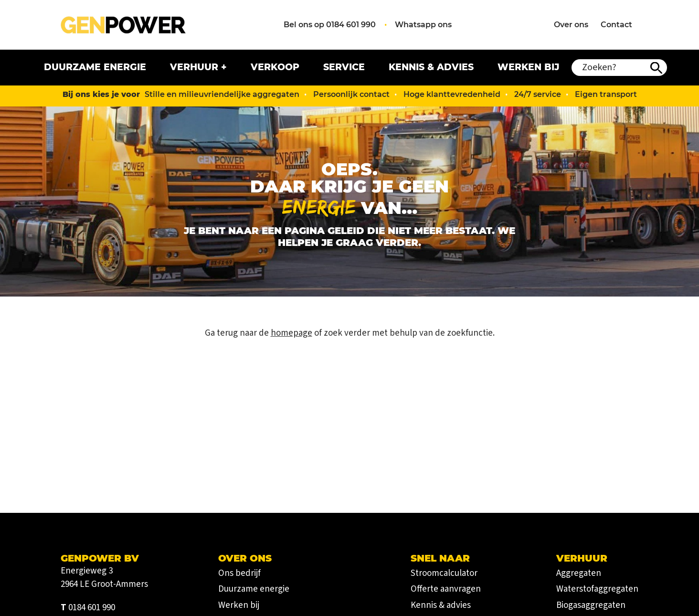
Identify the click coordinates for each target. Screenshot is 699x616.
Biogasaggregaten (591, 605)
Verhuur (194, 67)
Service (344, 67)
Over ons (571, 25)
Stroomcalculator (444, 573)
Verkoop (275, 67)
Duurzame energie (95, 67)
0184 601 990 (92, 608)
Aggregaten (579, 573)
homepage (291, 333)
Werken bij (529, 67)
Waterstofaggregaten (597, 589)
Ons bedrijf (239, 573)
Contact (616, 25)
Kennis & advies (431, 67)
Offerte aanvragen (446, 589)
